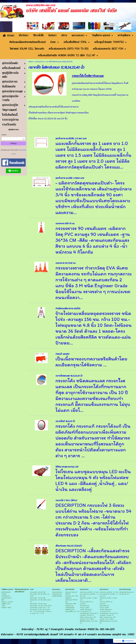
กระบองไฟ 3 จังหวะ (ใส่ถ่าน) (66, 500)
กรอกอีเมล (4, 135)
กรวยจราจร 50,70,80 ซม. (66, 263)
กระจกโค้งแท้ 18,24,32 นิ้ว (65, 421)
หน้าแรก (31, 62)
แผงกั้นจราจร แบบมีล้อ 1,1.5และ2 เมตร (70, 178)
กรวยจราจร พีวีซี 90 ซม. (65, 224)
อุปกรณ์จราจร (40, 62)
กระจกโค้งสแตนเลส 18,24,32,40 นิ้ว (69, 376)
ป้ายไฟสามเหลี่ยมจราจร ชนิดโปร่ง (68, 309)
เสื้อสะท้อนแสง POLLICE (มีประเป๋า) (69, 546)
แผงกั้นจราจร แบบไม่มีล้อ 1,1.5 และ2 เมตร (71, 139)
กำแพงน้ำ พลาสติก (62, 354)
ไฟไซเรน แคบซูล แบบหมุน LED (67, 467)
